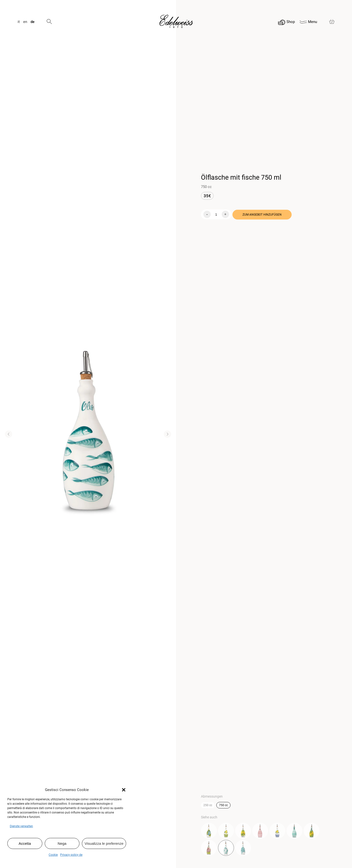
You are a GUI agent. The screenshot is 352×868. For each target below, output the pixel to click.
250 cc (208, 805)
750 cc (223, 805)
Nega (62, 843)
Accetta (25, 843)
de (33, 22)
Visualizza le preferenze (104, 843)
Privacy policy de (71, 855)
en (25, 22)
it (19, 22)
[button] (124, 790)
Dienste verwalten (21, 826)
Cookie (53, 855)
